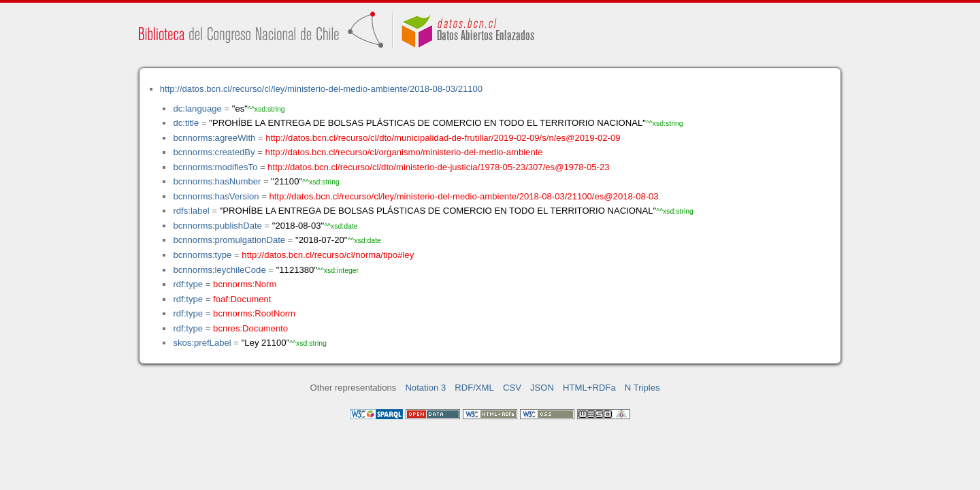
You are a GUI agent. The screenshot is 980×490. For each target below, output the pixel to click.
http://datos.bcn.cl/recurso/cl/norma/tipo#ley (328, 255)
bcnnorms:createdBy (214, 152)
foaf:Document (242, 299)
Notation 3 (425, 388)
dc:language (197, 109)
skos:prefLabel (202, 343)
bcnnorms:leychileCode (219, 270)
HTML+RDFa (589, 388)
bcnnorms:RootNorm (254, 313)
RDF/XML (474, 388)
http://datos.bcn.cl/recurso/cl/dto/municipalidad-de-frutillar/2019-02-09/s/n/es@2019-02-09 (443, 138)
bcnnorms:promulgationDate (229, 240)
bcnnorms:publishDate (217, 226)
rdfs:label (191, 211)
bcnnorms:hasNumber (217, 181)
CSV (512, 388)
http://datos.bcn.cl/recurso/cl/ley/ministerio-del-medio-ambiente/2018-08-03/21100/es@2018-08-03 (463, 196)
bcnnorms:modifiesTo (215, 167)
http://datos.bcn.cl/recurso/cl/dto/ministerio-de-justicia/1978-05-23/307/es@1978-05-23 (438, 167)
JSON (542, 388)
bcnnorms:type (202, 255)
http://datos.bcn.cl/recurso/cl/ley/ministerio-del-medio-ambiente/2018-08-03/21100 (321, 89)
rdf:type (188, 284)
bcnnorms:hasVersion (216, 196)
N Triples (642, 388)
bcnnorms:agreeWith (214, 138)
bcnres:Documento (250, 328)
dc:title (186, 123)
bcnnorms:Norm (245, 284)
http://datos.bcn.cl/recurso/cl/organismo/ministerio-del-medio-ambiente (404, 152)
